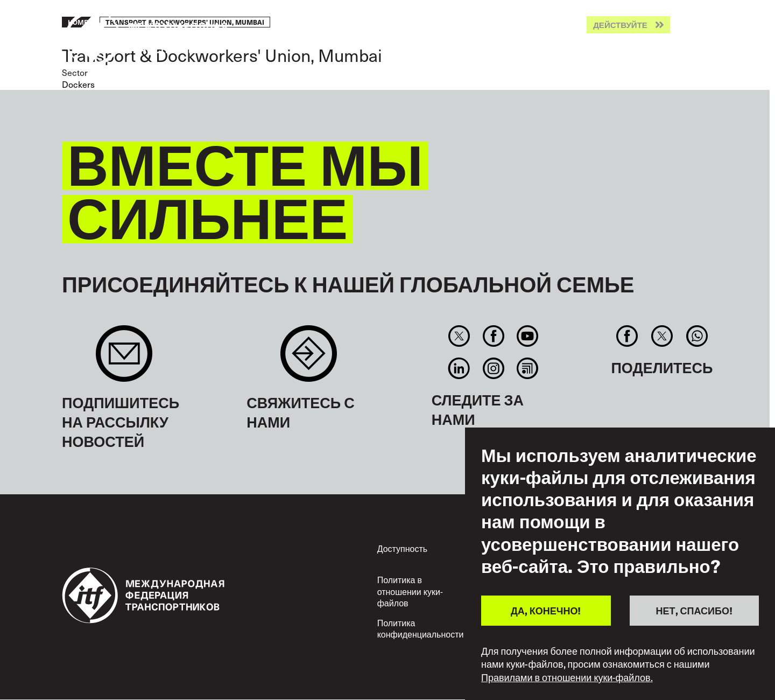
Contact (309, 359)
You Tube (527, 336)
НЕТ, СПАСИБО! (694, 610)
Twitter (459, 336)
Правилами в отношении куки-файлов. (567, 677)
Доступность (402, 548)
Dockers (78, 84)
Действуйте (620, 25)
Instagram (493, 368)
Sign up (124, 359)
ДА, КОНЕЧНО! (546, 610)
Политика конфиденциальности (421, 629)
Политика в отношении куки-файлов (410, 591)
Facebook (493, 336)
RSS (527, 368)
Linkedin (459, 368)
